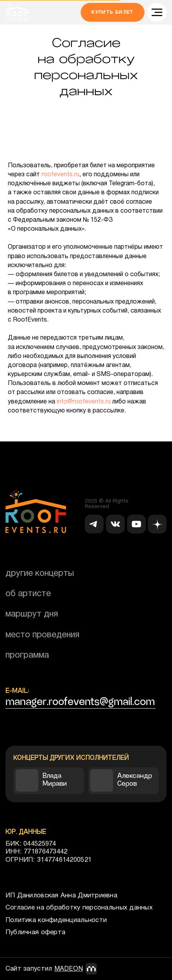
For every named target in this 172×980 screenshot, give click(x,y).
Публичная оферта (35, 932)
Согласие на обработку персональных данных (79, 908)
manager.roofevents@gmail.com (80, 702)
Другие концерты (40, 573)
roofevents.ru (60, 175)
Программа (27, 655)
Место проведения (42, 635)
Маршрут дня (32, 614)
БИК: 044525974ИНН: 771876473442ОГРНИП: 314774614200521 (48, 852)
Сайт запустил (44, 969)
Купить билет (113, 12)
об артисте (28, 594)
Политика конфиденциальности (56, 920)
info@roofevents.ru (84, 402)
